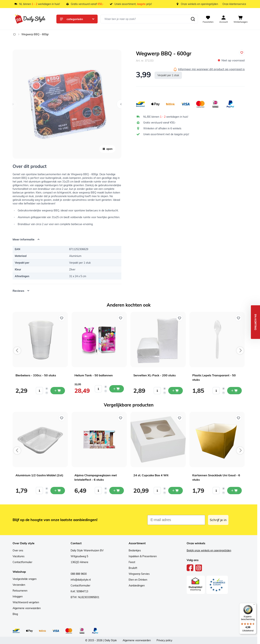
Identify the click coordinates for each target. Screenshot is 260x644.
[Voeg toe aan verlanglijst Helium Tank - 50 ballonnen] (121, 318)
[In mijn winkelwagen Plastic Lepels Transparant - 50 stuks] (234, 391)
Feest (132, 562)
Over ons (18, 550)
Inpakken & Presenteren (143, 556)
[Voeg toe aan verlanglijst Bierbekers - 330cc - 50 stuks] (62, 318)
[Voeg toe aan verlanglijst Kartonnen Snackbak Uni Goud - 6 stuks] (238, 418)
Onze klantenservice (234, 4)
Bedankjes (135, 550)
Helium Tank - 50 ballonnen (94, 375)
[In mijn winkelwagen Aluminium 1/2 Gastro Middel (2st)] (58, 491)
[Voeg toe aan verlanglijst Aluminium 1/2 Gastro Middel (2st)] (62, 418)
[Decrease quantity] (47, 393)
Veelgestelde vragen (25, 579)
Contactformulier (22, 562)
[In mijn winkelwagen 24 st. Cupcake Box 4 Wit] (176, 491)
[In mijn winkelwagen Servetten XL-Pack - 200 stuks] (176, 391)
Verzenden (19, 585)
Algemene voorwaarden (27, 608)
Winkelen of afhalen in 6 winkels (162, 128)
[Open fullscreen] (67, 104)
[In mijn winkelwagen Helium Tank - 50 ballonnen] (117, 389)
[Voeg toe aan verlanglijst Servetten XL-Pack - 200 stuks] (180, 318)
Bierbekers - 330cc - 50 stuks (36, 375)
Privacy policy (164, 640)
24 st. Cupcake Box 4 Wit (151, 475)
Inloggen (18, 596)
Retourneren (20, 591)
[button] (255, 322)
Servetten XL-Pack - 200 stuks (155, 375)
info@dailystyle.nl (81, 580)
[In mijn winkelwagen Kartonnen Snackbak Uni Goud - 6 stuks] (234, 491)
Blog (15, 614)
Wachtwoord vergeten (26, 602)
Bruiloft (133, 568)
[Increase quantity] (47, 389)
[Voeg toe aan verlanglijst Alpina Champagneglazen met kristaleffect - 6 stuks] (121, 418)
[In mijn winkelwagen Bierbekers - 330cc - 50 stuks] (58, 391)
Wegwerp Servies (139, 574)
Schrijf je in (218, 520)
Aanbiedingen (137, 586)
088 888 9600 (79, 574)
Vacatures (19, 556)
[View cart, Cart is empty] (241, 19)
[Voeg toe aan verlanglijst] (242, 53)
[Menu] (254, 605)
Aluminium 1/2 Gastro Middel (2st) (39, 475)
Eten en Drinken (138, 580)
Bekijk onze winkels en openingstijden (209, 550)
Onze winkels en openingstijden (199, 4)
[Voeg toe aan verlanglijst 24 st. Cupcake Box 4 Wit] (180, 418)
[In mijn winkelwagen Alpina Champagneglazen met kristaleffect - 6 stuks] (117, 491)
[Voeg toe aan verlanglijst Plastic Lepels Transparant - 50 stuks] (238, 318)
